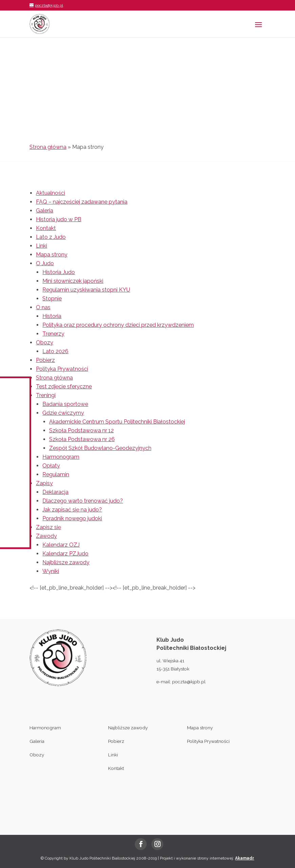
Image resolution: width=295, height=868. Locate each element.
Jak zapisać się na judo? (72, 510)
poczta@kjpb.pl (189, 682)
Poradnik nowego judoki (72, 518)
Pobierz (45, 360)
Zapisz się (48, 527)
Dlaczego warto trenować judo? (83, 501)
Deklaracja (55, 492)
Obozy (45, 342)
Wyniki (51, 571)
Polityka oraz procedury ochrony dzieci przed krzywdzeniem (118, 325)
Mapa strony (52, 255)
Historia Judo (59, 272)
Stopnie (52, 299)
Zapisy (44, 483)
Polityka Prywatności (62, 369)
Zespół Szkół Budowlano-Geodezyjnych (100, 448)
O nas (43, 307)
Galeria (45, 211)
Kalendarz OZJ (61, 545)
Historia (52, 316)
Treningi (46, 395)
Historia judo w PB (59, 219)
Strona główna (48, 147)
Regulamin (56, 474)
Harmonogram (61, 457)
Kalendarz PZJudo (65, 554)
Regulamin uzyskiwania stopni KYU (86, 290)
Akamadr (245, 858)
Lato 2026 (55, 351)
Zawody (46, 536)
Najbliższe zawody (66, 562)
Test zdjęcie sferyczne (64, 386)
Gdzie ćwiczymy (63, 413)
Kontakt (46, 228)
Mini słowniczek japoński (73, 281)
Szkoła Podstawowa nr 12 (81, 430)
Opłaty (51, 466)
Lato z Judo (51, 237)
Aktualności (50, 193)
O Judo (45, 263)
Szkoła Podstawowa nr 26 (82, 439)
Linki (41, 246)
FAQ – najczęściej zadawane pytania (82, 202)
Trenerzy (53, 334)
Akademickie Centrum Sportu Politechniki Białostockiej (117, 422)
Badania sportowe (65, 404)
